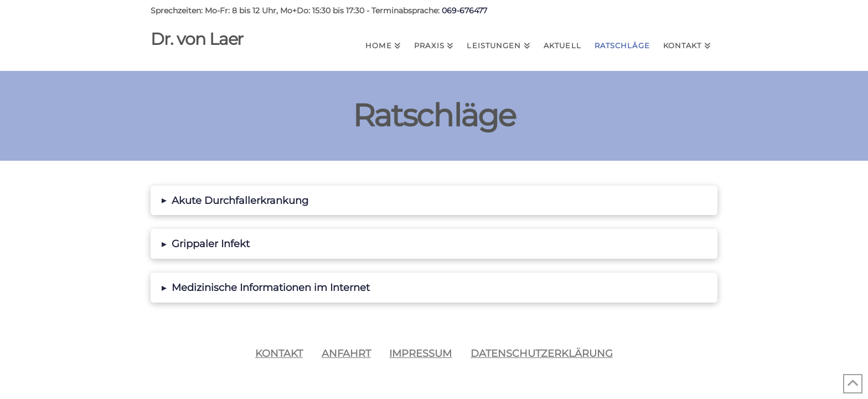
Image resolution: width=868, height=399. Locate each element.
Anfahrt (346, 353)
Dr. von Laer (197, 39)
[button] (434, 201)
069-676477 (464, 11)
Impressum (420, 353)
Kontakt (279, 353)
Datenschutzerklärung (542, 353)
